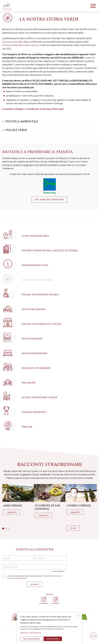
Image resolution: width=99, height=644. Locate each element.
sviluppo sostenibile (13, 42)
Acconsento (53, 639)
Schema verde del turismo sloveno (21, 45)
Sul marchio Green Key (49, 200)
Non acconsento (31, 639)
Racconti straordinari (50, 464)
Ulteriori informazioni (30, 633)
